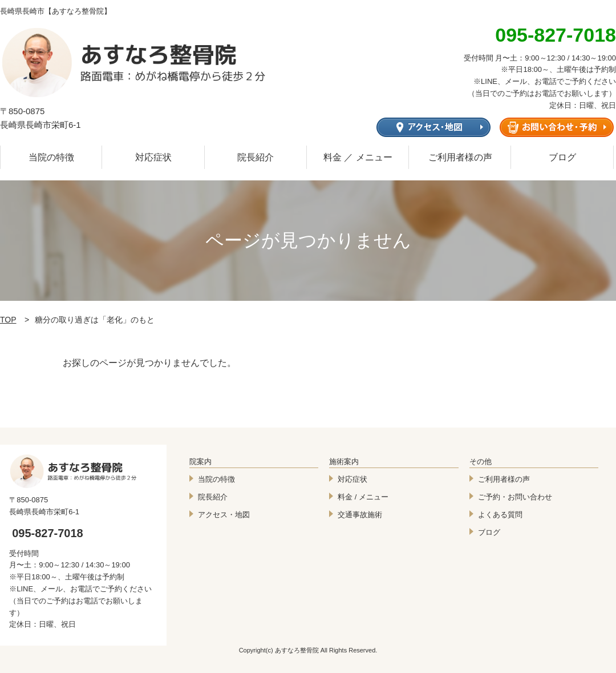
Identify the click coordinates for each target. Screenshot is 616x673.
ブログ (562, 157)
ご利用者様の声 (460, 157)
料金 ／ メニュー (358, 157)
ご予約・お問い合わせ (515, 497)
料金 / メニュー (363, 497)
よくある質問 (500, 515)
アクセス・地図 (224, 515)
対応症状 (153, 157)
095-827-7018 (48, 533)
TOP (8, 320)
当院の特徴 (51, 157)
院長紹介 (256, 157)
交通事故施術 (360, 515)
